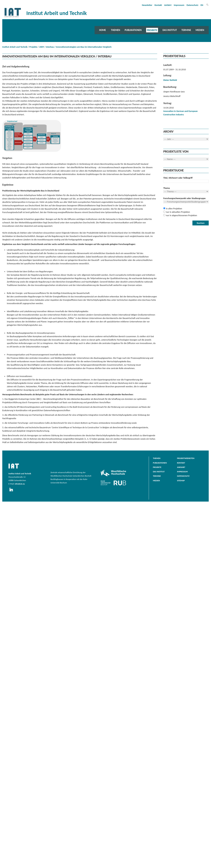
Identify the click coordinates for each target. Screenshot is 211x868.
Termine (186, 30)
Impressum (179, 5)
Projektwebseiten (186, 458)
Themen (116, 30)
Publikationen (133, 30)
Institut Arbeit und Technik (15, 47)
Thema (166, 188)
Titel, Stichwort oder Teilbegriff (178, 178)
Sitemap (181, 481)
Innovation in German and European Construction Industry (180, 113)
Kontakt (158, 5)
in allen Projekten (174, 209)
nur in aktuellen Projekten (178, 212)
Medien (200, 30)
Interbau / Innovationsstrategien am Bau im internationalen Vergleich (79, 47)
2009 (42, 47)
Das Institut (170, 30)
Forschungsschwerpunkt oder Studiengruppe (184, 198)
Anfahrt (168, 5)
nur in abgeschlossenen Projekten (181, 215)
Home (102, 30)
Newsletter (147, 5)
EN (202, 5)
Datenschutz (192, 5)
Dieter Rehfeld (170, 80)
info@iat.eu (20, 484)
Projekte (152, 30)
